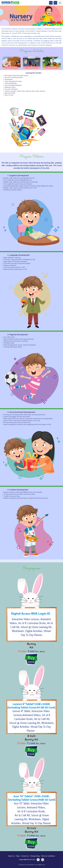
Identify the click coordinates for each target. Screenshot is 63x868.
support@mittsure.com (27, 859)
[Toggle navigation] (60, 3)
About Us (11, 856)
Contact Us (25, 856)
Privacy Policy (35, 856)
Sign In (55, 3)
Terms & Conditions (48, 856)
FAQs (18, 856)
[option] (12, 63)
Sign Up (51, 3)
